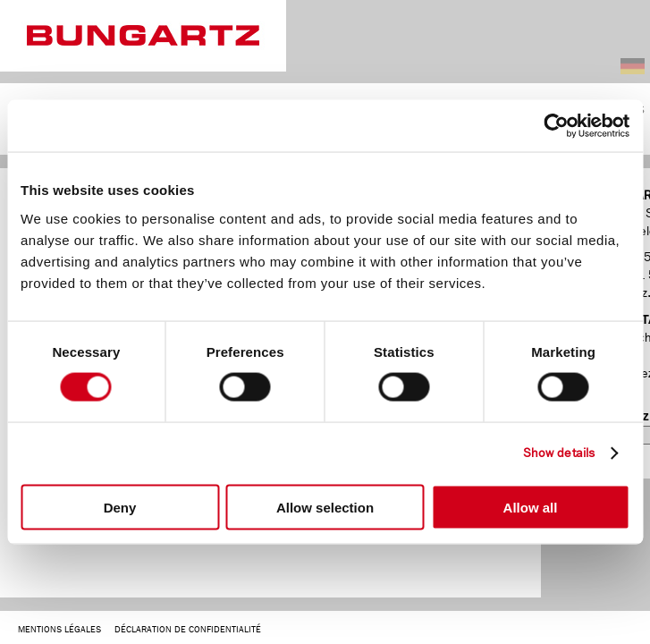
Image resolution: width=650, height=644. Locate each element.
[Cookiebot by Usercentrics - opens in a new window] (551, 126)
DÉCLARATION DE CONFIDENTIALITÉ (188, 630)
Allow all (531, 507)
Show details (559, 453)
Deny (120, 507)
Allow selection (325, 507)
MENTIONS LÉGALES (59, 630)
